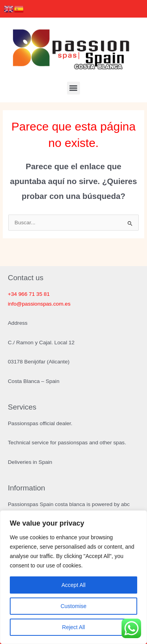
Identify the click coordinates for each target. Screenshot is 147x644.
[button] (73, 88)
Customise (73, 606)
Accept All (73, 585)
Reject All (73, 627)
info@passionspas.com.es (39, 304)
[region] (73, 577)
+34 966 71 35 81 (29, 294)
